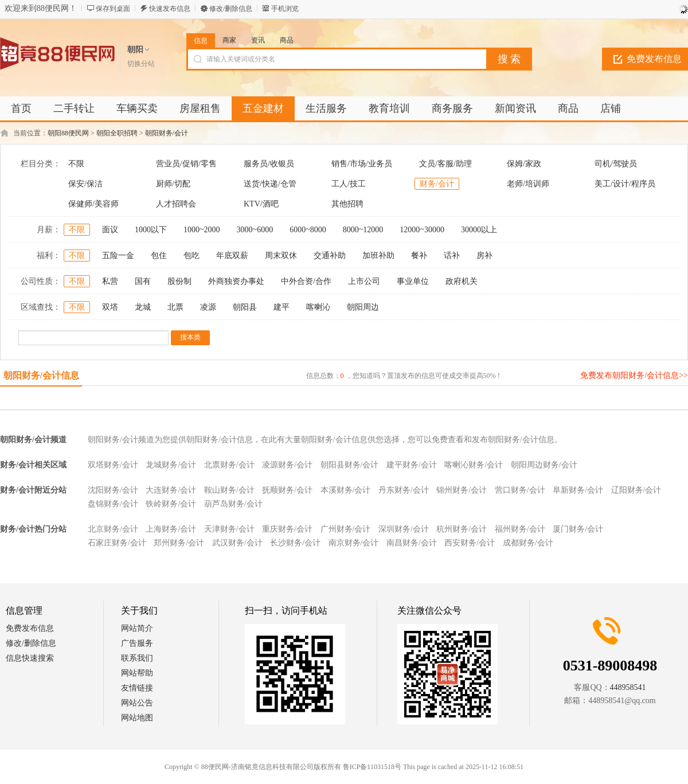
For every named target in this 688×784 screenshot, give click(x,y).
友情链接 (137, 688)
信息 (201, 41)
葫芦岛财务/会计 (233, 504)
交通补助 (330, 256)
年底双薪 (232, 256)
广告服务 (137, 643)
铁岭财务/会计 (171, 504)
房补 (484, 256)
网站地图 (137, 718)
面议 (110, 230)
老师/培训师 (528, 184)
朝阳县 (245, 307)
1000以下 (151, 230)
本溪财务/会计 (346, 490)
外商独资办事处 (236, 281)
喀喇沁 (318, 307)
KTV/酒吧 (261, 204)
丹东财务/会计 (404, 490)
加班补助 (378, 256)
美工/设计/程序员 (625, 184)
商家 (229, 40)
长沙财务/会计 (295, 543)
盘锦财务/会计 (113, 504)
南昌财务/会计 (412, 543)
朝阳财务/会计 (167, 133)
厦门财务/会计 (578, 529)
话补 (452, 256)
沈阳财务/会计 (113, 490)
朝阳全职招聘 (117, 133)
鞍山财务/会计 (229, 490)
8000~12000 (363, 230)
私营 (110, 281)
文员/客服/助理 (445, 164)
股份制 (179, 281)
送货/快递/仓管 (270, 184)
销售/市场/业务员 (362, 164)
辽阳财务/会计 (636, 490)
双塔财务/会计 (113, 465)
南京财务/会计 (354, 543)
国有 (143, 281)
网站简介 (137, 628)
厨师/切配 (173, 184)
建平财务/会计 (412, 465)
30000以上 (479, 230)
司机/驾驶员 (616, 164)
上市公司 (364, 281)
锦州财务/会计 (462, 490)
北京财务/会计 (113, 529)
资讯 (258, 40)
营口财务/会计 (520, 490)
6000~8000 (308, 230)
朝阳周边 (363, 307)
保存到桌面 (113, 9)
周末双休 (281, 256)
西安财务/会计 (470, 543)
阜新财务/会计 (578, 490)
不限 (76, 164)
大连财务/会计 (171, 490)
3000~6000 (255, 230)
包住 (159, 256)
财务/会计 (437, 184)
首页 (21, 108)
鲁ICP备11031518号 (372, 767)
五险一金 (118, 256)
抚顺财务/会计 (287, 490)
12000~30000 (422, 230)
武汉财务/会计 (237, 543)
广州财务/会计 (346, 529)
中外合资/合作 (306, 281)
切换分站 (141, 64)
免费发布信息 (30, 628)
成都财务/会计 (528, 543)
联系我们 (137, 658)
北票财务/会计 (229, 465)
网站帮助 (137, 673)
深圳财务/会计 (404, 529)
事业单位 (413, 281)
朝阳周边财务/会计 (544, 465)
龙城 (143, 307)
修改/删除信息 (231, 9)
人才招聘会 (176, 204)
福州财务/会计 (520, 529)
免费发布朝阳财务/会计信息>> (634, 375)
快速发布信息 (170, 9)
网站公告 (137, 703)
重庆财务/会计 (287, 529)
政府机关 (462, 281)
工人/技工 (349, 184)
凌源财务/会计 (287, 465)
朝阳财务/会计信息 (41, 375)
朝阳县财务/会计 (350, 465)
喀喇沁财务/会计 (474, 465)
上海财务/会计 (171, 529)
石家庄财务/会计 (117, 543)
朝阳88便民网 (68, 133)
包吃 (191, 256)
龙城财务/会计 (171, 465)
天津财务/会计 (229, 529)
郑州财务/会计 (179, 543)
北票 (175, 307)
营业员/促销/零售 (186, 164)
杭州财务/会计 (462, 529)
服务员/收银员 (269, 164)
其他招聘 (347, 204)
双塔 (110, 307)
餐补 (419, 256)
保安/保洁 (85, 184)
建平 (282, 307)
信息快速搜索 (30, 658)
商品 (287, 40)
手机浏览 (285, 9)
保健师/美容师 (93, 204)
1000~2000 (202, 230)
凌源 (208, 307)
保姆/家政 (524, 164)
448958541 (628, 687)
